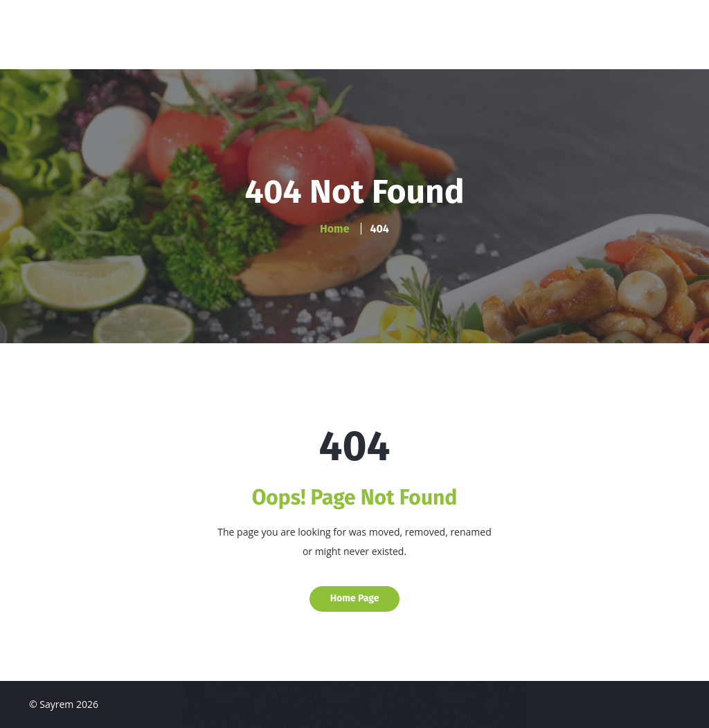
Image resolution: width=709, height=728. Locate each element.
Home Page (355, 598)
